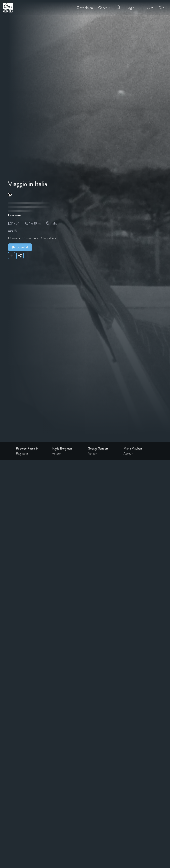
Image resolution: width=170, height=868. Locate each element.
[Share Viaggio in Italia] (20, 256)
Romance (29, 238)
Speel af (20, 247)
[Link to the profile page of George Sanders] (103, 449)
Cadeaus (104, 5)
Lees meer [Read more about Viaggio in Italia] (15, 215)
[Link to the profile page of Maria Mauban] (139, 449)
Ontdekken (85, 5)
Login (130, 5)
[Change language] (149, 7)
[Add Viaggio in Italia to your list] (12, 256)
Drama (13, 238)
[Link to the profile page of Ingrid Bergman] (67, 449)
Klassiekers (48, 238)
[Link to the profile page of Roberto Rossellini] (31, 449)
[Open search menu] (119, 5)
